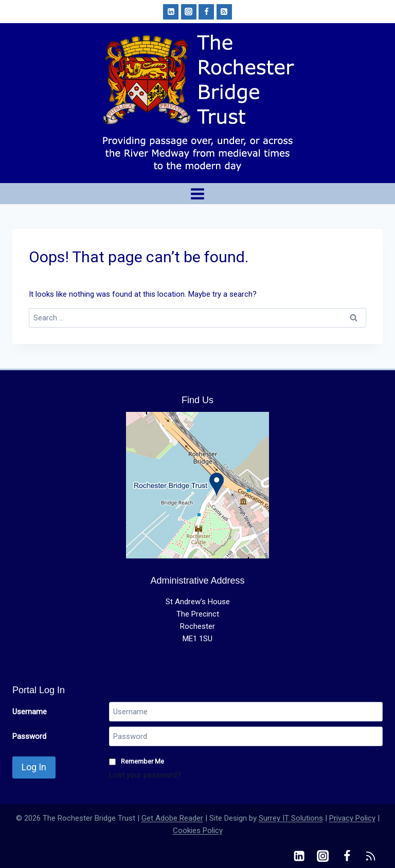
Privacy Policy (352, 818)
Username (30, 712)
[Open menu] (198, 194)
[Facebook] (206, 12)
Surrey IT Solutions (291, 818)
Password (29, 736)
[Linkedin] (171, 12)
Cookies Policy (198, 830)
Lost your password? (145, 775)
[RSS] (224, 12)
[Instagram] (189, 12)
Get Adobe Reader (172, 818)
